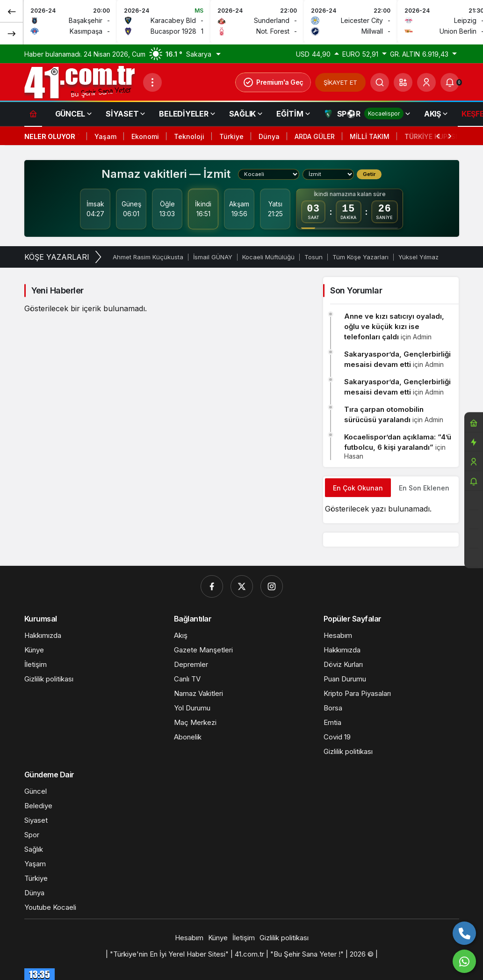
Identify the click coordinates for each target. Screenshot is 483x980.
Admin (422, 337)
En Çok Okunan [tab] (358, 488)
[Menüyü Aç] (152, 82)
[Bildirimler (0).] (450, 82)
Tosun (314, 257)
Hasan (354, 456)
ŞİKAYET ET (340, 82)
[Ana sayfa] (33, 113)
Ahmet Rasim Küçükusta (148, 257)
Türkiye (231, 136)
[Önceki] (12, 11)
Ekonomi (145, 136)
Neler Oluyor (50, 136)
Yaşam (105, 136)
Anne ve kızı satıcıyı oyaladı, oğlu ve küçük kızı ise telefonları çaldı (394, 326)
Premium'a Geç (273, 82)
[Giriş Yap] (426, 82)
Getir (369, 174)
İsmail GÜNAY (213, 257)
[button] (403, 82)
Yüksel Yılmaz (418, 257)
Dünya (269, 136)
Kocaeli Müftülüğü (268, 257)
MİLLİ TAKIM (370, 136)
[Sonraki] (12, 33)
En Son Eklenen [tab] (424, 488)
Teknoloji (189, 136)
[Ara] (380, 82)
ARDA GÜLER (315, 136)
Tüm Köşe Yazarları (360, 257)
